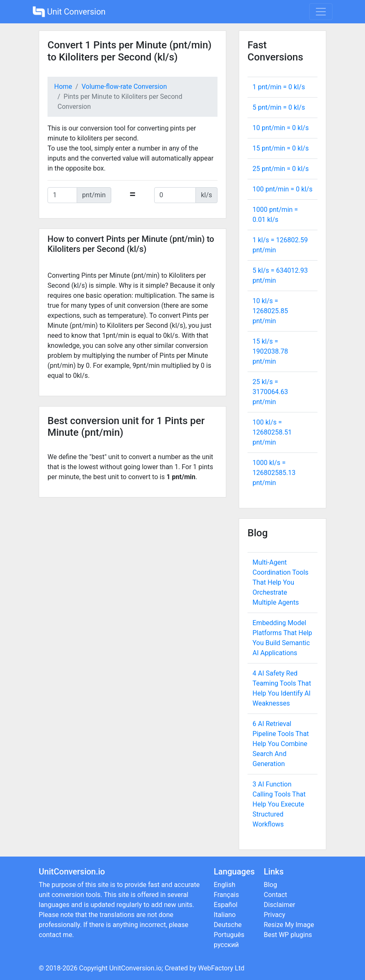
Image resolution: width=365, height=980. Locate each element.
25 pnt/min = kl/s (281, 169)
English (225, 885)
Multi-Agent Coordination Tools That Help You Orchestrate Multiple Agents (280, 582)
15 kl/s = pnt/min (270, 351)
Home (63, 87)
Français (226, 895)
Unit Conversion (69, 12)
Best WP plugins (288, 935)
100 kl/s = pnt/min (272, 432)
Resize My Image (289, 925)
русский (226, 945)
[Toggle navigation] (321, 12)
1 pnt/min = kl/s (279, 87)
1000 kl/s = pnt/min (274, 473)
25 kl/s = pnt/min (270, 392)
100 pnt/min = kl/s (282, 189)
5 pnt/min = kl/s (279, 107)
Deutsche (228, 925)
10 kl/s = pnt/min (270, 311)
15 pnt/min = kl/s (281, 148)
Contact (275, 895)
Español (226, 905)
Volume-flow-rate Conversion (124, 87)
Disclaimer (279, 905)
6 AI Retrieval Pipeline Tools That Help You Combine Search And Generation (281, 744)
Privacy (275, 915)
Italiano (225, 915)
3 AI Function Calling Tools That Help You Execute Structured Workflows (279, 804)
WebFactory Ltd (221, 968)
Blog (270, 885)
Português (229, 935)
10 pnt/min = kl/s (281, 128)
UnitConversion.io (135, 968)
